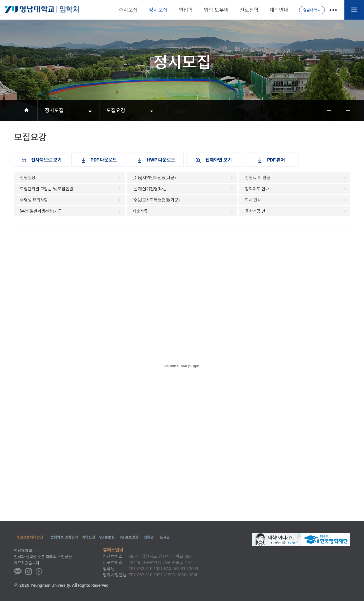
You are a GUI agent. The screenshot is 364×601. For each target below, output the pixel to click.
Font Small (348, 111)
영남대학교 (312, 10)
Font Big (329, 111)
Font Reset (339, 111)
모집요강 (116, 110)
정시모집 (54, 110)
